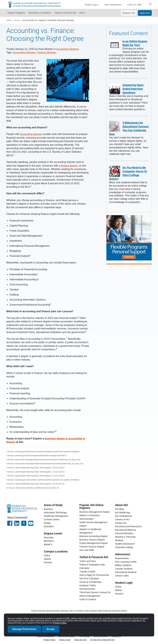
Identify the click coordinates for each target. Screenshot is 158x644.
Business (48, 509)
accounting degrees (31, 134)
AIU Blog (119, 509)
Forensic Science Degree (92, 547)
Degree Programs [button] (16, 13)
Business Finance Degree (92, 540)
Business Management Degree (95, 512)
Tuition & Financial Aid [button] (65, 13)
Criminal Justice (52, 519)
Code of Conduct (88, 599)
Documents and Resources (128, 526)
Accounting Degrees (68, 49)
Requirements (122, 558)
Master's (48, 544)
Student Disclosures (125, 544)
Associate (49, 537)
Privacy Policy (49, 640)
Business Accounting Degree (94, 536)
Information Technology (55, 513)
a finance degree (68, 166)
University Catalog (124, 547)
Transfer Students (124, 569)
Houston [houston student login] (119, 594)
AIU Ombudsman (124, 516)
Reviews (119, 540)
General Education (124, 533)
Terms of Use (65, 640)
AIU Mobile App (123, 513)
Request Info (129, 13)
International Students (126, 572)
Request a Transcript (125, 537)
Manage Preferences (24, 629)
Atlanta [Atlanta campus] (47, 559)
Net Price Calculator (89, 578)
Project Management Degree (94, 543)
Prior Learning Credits (126, 562)
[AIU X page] (24, 523)
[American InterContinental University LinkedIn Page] (17, 523)
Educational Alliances (125, 530)
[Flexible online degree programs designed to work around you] (129, 238)
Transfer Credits (87, 572)
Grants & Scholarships (90, 582)
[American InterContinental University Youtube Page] (31, 523)
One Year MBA (87, 550)
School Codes (122, 576)
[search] (151, 4)
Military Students (123, 565)
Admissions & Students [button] (40, 13)
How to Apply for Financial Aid (94, 575)
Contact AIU (121, 523)
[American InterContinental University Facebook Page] (10, 523)
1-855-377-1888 (134, 5)
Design (47, 523)
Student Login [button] (91, 5)
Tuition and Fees (88, 561)
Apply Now (145, 13)
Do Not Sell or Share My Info (103, 640)
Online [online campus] (47, 555)
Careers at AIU (122, 519)
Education (49, 526)
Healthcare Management (56, 516)
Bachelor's (49, 541)
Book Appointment (113, 5)
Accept (51, 629)
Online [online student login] (118, 587)
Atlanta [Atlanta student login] (119, 590)
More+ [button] (82, 13)
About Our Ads (80, 640)
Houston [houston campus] (48, 562)
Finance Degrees (47, 52)
